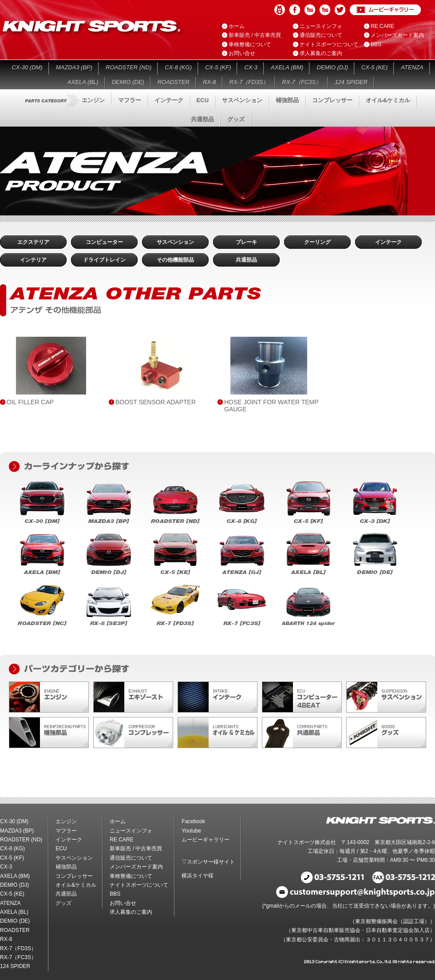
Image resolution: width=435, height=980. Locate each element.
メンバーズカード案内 (397, 35)
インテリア (33, 260)
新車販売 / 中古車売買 (255, 35)
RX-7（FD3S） (249, 82)
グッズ (236, 119)
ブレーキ (246, 242)
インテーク (169, 100)
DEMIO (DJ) (332, 67)
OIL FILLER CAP (30, 402)
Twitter (340, 10)
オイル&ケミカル (388, 100)
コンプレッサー (332, 100)
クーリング (317, 242)
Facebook (295, 10)
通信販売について (321, 35)
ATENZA (412, 67)
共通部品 (202, 119)
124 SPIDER (351, 82)
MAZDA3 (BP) (74, 67)
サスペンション (242, 100)
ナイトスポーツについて (329, 44)
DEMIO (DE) (128, 82)
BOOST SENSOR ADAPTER (156, 402)
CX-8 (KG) (178, 67)
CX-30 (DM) (27, 67)
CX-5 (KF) (218, 67)
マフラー (130, 100)
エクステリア (33, 242)
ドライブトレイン (104, 260)
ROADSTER (174, 82)
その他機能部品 (175, 260)
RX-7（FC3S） (302, 82)
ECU (203, 100)
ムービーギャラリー (385, 10)
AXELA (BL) (83, 82)
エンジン (93, 100)
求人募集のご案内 (321, 53)
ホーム (237, 26)
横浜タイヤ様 (198, 876)
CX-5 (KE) (374, 67)
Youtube (310, 10)
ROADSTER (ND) (129, 67)
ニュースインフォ (321, 26)
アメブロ (280, 10)
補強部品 (287, 100)
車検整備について (250, 44)
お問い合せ (242, 53)
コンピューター (104, 242)
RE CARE (382, 26)
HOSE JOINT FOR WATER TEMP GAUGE (271, 405)
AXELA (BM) (287, 67)
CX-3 (251, 67)
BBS (376, 44)
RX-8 (210, 82)
